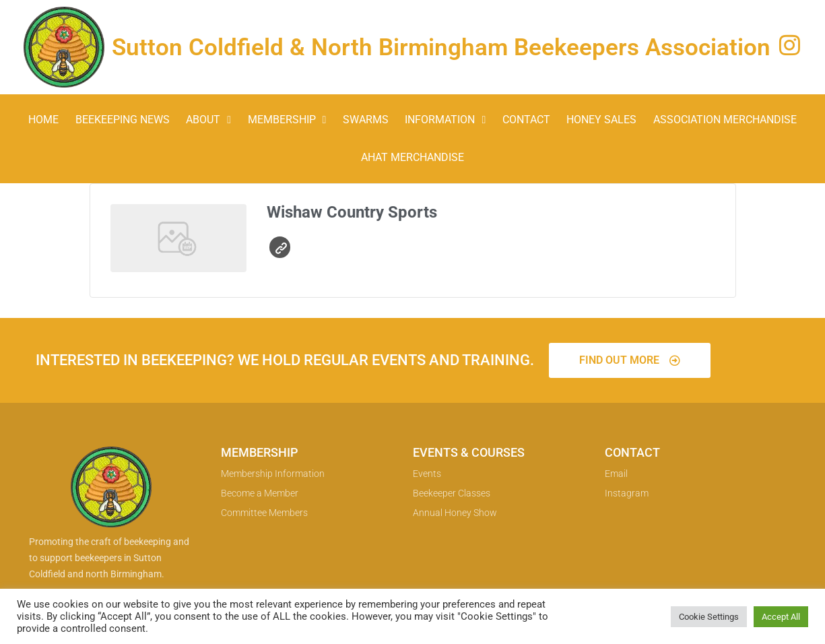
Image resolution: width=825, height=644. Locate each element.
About (208, 120)
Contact (526, 120)
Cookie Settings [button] (709, 617)
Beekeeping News (123, 120)
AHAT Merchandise (412, 157)
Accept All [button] (781, 617)
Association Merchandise (725, 120)
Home (43, 120)
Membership (287, 120)
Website (281, 248)
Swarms (366, 120)
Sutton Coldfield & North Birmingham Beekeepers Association (441, 47)
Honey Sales (601, 120)
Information (445, 120)
